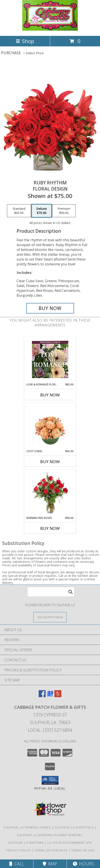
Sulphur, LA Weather (26, 843)
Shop (25, 41)
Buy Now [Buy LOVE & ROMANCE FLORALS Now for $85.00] (50, 395)
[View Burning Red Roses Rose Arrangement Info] (50, 493)
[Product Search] (51, 592)
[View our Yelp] (58, 696)
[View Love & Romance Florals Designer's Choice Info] (50, 360)
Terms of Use (83, 850)
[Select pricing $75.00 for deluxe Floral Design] (42, 211)
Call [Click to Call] (17, 864)
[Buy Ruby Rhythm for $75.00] (50, 308)
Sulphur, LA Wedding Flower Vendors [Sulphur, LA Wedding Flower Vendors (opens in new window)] (50, 835)
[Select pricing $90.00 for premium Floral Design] (64, 211)
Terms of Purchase (51, 850)
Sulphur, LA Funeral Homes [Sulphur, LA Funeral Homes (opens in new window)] (27, 827)
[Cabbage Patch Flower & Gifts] (50, 29)
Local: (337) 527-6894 (50, 730)
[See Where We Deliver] (50, 617)
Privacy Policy (18, 850)
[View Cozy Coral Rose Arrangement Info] (50, 426)
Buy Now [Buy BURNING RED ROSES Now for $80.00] (50, 528)
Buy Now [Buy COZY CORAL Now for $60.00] (50, 462)
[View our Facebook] (42, 696)
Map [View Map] (50, 864)
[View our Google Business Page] (50, 696)
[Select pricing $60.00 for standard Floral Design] (19, 211)
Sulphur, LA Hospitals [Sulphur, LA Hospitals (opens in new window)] (74, 827)
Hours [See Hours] (83, 864)
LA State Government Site (70, 843)
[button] (50, 780)
